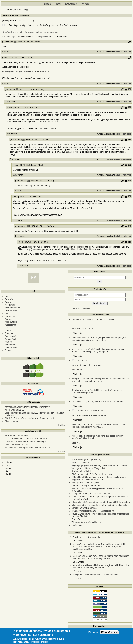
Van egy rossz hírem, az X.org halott (88, 468)
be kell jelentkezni (43, 37)
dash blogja (24, 10)
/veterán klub (11, 348)
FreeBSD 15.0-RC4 (81, 462)
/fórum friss (10, 316)
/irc (6, 328)
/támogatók (10, 345)
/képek (8, 331)
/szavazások (11, 339)
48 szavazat (78, 541)
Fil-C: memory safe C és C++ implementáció (92, 474)
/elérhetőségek (12, 311)
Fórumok (85, 4)
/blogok (8, 302)
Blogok (58, 4)
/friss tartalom (11, 322)
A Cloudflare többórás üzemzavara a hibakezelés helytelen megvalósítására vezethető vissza (99, 478)
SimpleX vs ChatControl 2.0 (84, 508)
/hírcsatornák (11, 325)
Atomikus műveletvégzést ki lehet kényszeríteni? (27, 407)
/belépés (9, 299)
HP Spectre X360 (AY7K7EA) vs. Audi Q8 (91, 494)
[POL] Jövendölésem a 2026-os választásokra (93, 511)
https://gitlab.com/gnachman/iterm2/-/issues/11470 (25, 71)
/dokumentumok (12, 308)
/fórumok (9, 319)
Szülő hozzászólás (126, 89)
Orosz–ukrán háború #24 (17, 445)
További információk (39, 642)
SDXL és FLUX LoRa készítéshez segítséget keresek (30, 418)
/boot (7, 296)
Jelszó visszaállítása (81, 308)
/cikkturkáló (10, 305)
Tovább (61, 425)
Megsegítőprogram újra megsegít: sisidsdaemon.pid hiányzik (99, 465)
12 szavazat (78, 571)
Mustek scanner (12, 421)
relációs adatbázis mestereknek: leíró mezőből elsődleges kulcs (101, 505)
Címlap (47, 4)
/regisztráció (11, 336)
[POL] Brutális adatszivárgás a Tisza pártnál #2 (27, 439)
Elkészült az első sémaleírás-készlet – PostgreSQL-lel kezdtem (101, 502)
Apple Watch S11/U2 (15, 410)
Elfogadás (93, 632)
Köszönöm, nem (109, 632)
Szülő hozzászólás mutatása (130, 89)
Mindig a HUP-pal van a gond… (86, 483)
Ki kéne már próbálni (81, 471)
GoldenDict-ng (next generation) (86, 459)
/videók (8, 350)
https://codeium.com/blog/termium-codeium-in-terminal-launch (31, 32)
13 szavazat (78, 553)
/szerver (9, 342)
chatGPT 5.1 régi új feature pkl (86, 485)
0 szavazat (7, 52)
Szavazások (71, 4)
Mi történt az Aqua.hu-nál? (17, 436)
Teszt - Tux (77, 519)
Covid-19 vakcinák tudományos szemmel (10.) (26, 442)
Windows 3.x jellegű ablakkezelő (87, 522)
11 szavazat (78, 578)
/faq (7, 313)
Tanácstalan (77, 525)
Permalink (130, 42)
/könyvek (9, 333)
